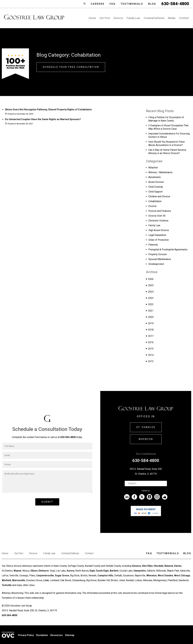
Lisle (46, 580)
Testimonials (132, 4)
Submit (47, 502)
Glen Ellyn (147, 566)
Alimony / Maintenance (160, 172)
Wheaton (146, 439)
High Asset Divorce (159, 230)
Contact (184, 18)
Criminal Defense (154, 18)
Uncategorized (156, 264)
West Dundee (165, 576)
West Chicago (182, 576)
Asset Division (156, 182)
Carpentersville (45, 576)
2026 (150, 279)
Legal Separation (157, 235)
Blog (152, 4)
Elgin (92, 571)
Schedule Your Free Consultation (71, 67)
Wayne (17, 571)
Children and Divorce (159, 196)
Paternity (153, 245)
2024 (150, 292)
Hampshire (140, 571)
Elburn (34, 571)
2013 (150, 361)
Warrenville (19, 580)
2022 (150, 304)
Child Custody (156, 187)
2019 (150, 323)
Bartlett (114, 571)
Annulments (155, 177)
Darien (178, 566)
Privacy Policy (26, 635)
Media (172, 18)
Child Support (155, 192)
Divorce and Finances (160, 211)
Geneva (136, 566)
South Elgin (102, 571)
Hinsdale (159, 566)
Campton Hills (105, 576)
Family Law (133, 18)
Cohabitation (155, 201)
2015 (150, 349)
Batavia (169, 566)
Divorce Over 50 (157, 216)
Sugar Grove (62, 576)
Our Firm (105, 18)
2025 (150, 285)
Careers (98, 4)
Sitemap (70, 635)
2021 (150, 311)
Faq (113, 4)
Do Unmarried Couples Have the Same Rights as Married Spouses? (43, 119)
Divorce (118, 18)
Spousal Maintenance (160, 259)
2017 (150, 336)
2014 (150, 355)
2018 (150, 330)
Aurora (70, 571)
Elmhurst (44, 571)
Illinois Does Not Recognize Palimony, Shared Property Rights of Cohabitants (48, 109)
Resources (57, 635)
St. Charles (146, 427)
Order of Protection (159, 240)
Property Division (158, 254)
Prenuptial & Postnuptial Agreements (168, 250)
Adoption (153, 168)
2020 (150, 317)
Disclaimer (42, 635)
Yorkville (7, 585)
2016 (150, 342)
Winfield (6, 580)
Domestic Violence (158, 221)
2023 (150, 298)
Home (92, 18)
